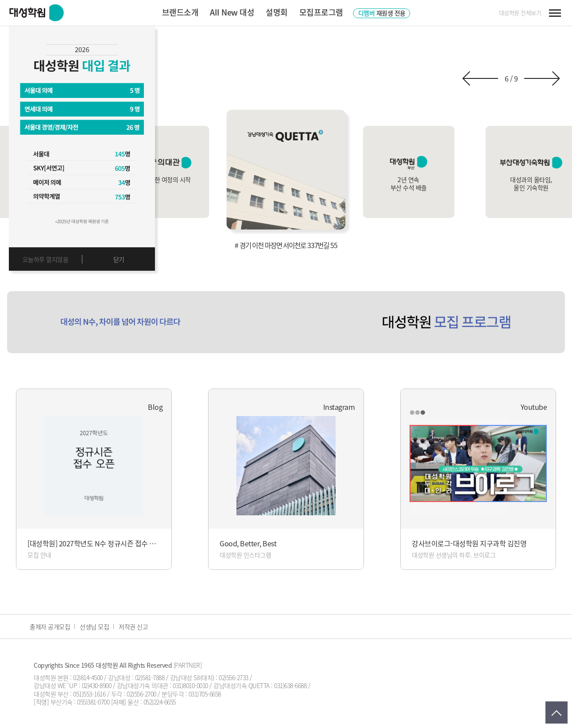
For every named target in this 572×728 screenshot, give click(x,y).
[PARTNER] (188, 665)
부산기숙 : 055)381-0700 (80, 702)
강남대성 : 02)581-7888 (136, 677)
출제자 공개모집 (50, 627)
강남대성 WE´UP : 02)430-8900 (72, 685)
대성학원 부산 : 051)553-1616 (70, 694)
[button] (480, 78)
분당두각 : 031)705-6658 (191, 694)
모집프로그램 (321, 12)
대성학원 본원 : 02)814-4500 (68, 677)
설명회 (277, 12)
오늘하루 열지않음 (46, 259)
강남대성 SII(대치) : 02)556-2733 (209, 677)
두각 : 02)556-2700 (134, 694)
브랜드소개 (180, 12)
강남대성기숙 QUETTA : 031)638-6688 (260, 685)
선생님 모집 (94, 627)
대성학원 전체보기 (520, 13)
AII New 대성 (232, 12)
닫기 (119, 259)
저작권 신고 (133, 627)
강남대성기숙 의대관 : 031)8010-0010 (162, 685)
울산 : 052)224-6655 (152, 702)
